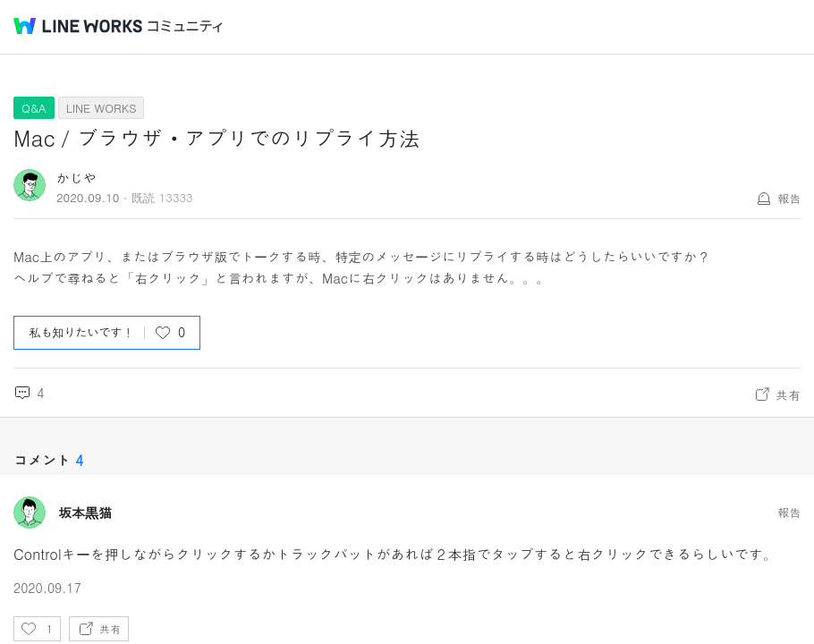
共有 (788, 394)
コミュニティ (185, 26)
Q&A (34, 108)
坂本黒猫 (85, 513)
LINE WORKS (102, 108)
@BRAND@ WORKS (78, 26)
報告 (789, 198)
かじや (76, 178)
